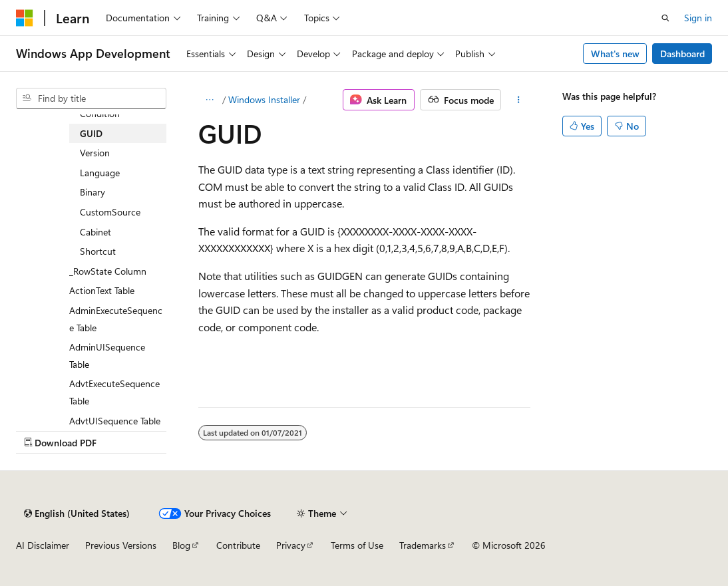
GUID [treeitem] (91, 133)
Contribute (238, 545)
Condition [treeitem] (100, 113)
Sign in (698, 18)
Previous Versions (121, 545)
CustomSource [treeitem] (110, 212)
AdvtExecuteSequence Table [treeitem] (114, 392)
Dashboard (682, 54)
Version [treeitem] (95, 153)
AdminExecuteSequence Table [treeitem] (116, 319)
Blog (181, 545)
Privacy (291, 545)
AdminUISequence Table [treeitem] (107, 356)
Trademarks (423, 545)
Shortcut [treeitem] (98, 251)
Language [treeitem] (100, 173)
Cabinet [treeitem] (95, 232)
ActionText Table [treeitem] (102, 290)
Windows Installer (264, 99)
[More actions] (518, 100)
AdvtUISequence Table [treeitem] (115, 421)
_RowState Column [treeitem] (108, 271)
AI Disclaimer (43, 545)
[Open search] (665, 18)
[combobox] (91, 98)
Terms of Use (357, 545)
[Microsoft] (25, 18)
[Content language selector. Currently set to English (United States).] (77, 513)
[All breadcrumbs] (210, 100)
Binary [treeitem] (92, 192)
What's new (615, 54)
